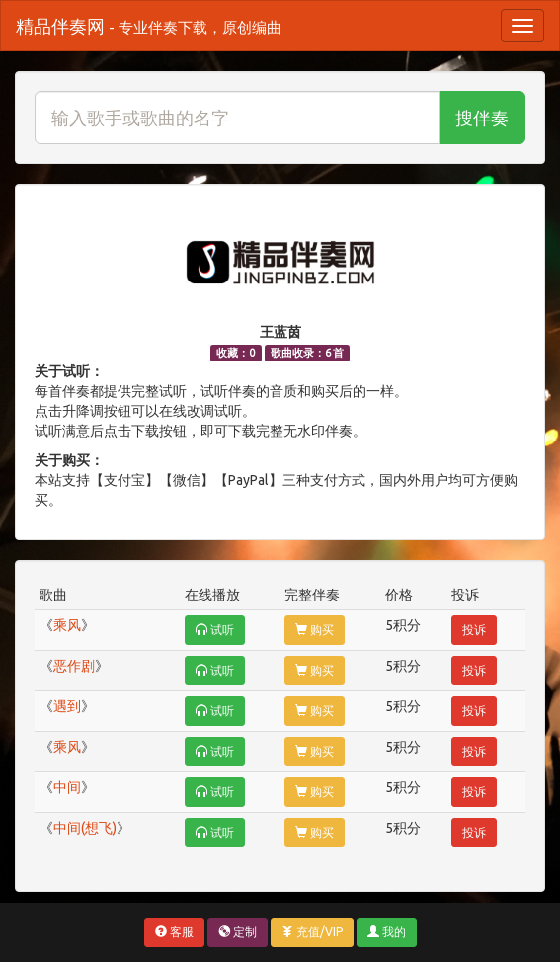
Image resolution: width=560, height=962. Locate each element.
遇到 (67, 706)
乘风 (67, 625)
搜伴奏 (482, 118)
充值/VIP (312, 932)
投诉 (474, 630)
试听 (215, 630)
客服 (174, 932)
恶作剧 (74, 666)
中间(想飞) (85, 828)
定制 (238, 932)
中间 (67, 787)
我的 (387, 932)
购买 (315, 630)
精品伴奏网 (149, 26)
